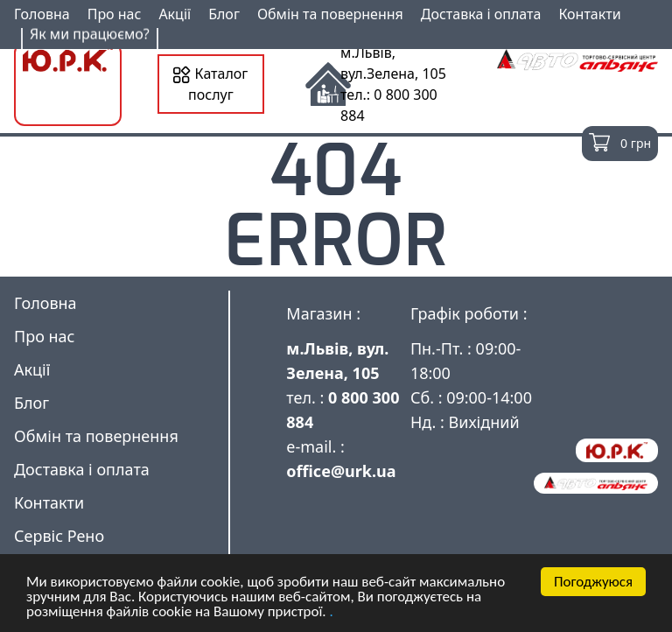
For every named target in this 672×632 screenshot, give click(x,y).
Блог (224, 14)
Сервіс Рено (59, 536)
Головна (42, 14)
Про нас (115, 14)
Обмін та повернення (330, 14)
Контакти (589, 14)
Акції (175, 14)
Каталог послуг (210, 84)
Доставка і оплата (481, 14)
